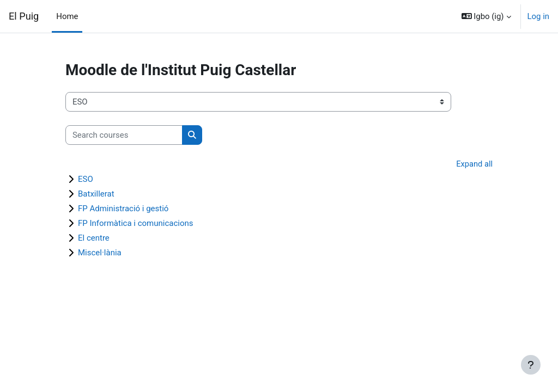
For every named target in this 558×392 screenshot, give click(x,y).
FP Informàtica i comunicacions (136, 224)
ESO (86, 180)
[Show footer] (531, 365)
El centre (94, 238)
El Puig (24, 16)
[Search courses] (124, 135)
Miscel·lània (100, 253)
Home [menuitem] (67, 16)
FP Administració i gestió (123, 209)
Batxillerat (96, 194)
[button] (486, 16)
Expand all (474, 164)
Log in (538, 16)
